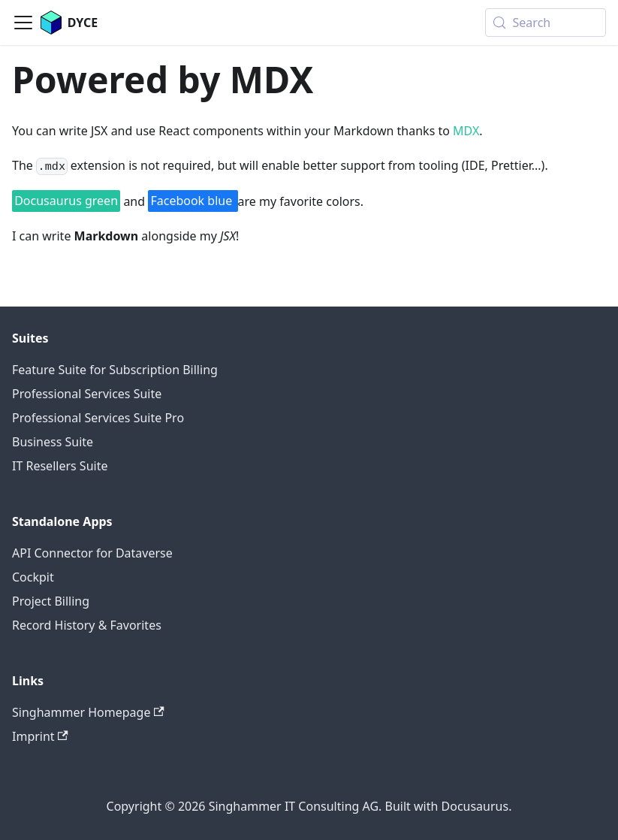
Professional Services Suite (87, 394)
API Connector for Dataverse (92, 553)
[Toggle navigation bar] (23, 23)
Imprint (40, 736)
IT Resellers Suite (60, 466)
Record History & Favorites (87, 625)
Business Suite (53, 442)
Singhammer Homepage (88, 712)
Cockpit (33, 577)
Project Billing (51, 601)
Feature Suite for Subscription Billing (115, 370)
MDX (466, 131)
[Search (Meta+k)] (546, 23)
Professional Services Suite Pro (98, 418)
